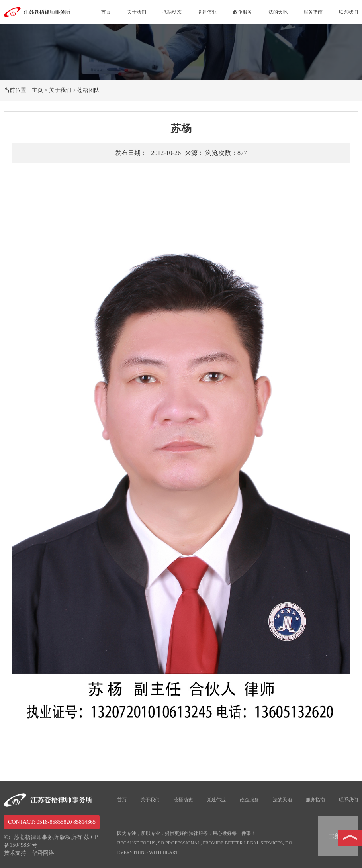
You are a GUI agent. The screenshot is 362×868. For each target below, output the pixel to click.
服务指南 (313, 12)
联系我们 (348, 12)
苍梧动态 (172, 12)
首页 (106, 12)
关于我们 (137, 12)
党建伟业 (207, 12)
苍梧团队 (88, 90)
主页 (37, 90)
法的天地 (278, 12)
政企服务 (243, 12)
